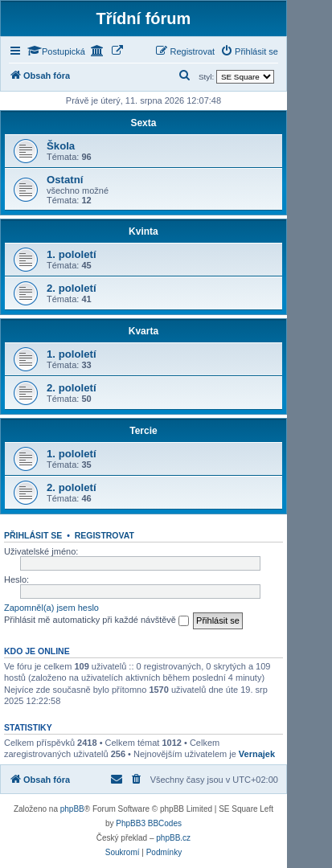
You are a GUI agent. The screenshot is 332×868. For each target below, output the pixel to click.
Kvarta (143, 331)
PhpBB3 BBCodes (149, 823)
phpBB (72, 809)
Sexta (143, 123)
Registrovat (105, 535)
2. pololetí (72, 288)
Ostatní (65, 180)
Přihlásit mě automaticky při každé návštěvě (96, 620)
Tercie (143, 431)
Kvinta (143, 231)
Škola (61, 146)
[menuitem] (249, 51)
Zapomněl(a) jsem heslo (51, 608)
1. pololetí (72, 254)
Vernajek (257, 754)
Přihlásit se (33, 535)
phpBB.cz (173, 838)
